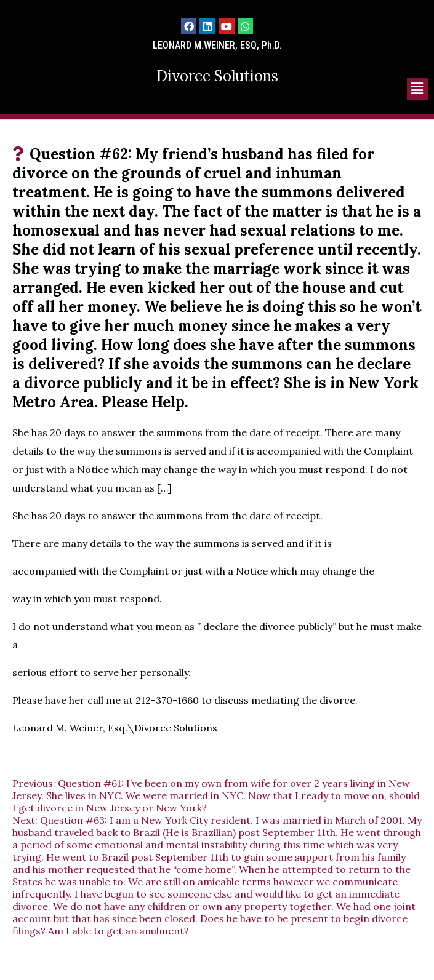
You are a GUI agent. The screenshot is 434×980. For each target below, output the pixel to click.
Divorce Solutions (217, 76)
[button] (417, 89)
